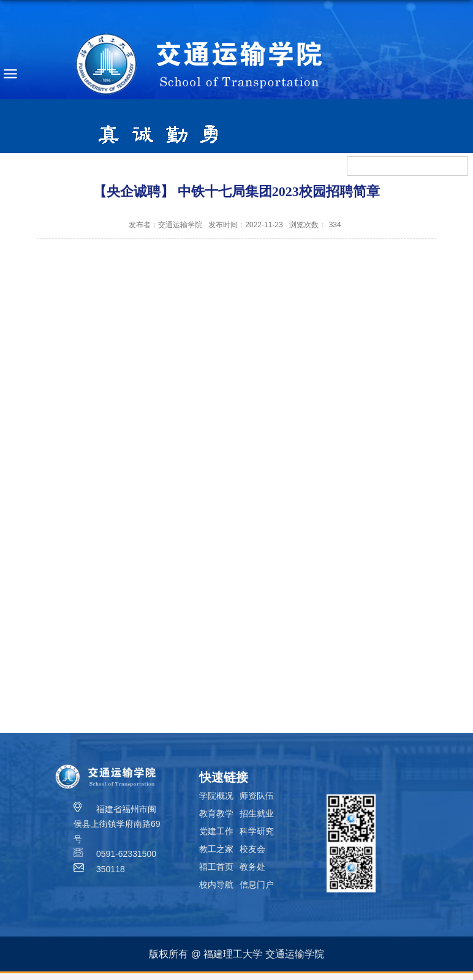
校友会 (252, 849)
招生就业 (257, 813)
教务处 (252, 867)
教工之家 (216, 849)
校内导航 (216, 884)
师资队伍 (257, 796)
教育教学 (216, 813)
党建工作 (216, 831)
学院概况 (216, 796)
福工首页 (216, 867)
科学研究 (257, 831)
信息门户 (257, 884)
